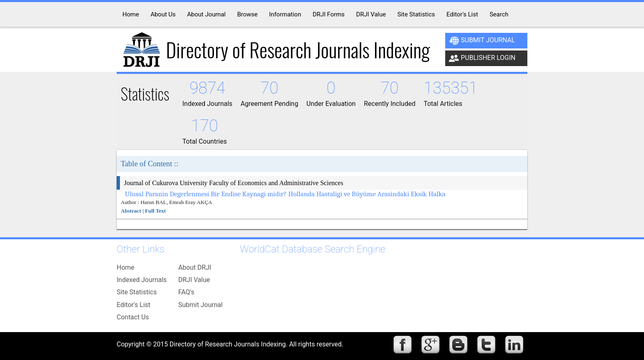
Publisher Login (482, 58)
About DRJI (195, 267)
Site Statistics (137, 292)
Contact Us (133, 317)
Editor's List (133, 305)
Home (125, 267)
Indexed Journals (142, 280)
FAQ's (186, 292)
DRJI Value (194, 280)
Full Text (155, 211)
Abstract (131, 211)
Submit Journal (482, 41)
